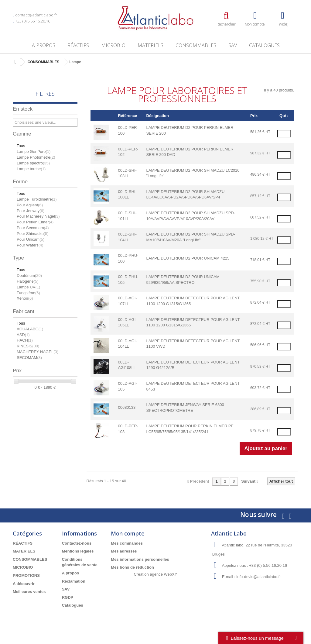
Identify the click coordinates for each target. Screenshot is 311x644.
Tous (21, 146)
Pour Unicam (31, 239)
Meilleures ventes (29, 592)
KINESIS (28, 346)
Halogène (28, 281)
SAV (233, 45)
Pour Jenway (31, 211)
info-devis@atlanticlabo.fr (258, 577)
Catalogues (264, 45)
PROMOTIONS (26, 575)
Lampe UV (28, 287)
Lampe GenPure (34, 152)
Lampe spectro (33, 163)
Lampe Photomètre (36, 157)
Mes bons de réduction (132, 567)
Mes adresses (124, 551)
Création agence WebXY (156, 627)
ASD (23, 335)
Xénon (25, 298)
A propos (44, 45)
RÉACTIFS (78, 45)
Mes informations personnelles (140, 559)
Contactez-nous (77, 543)
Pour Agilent (30, 205)
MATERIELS (150, 45)
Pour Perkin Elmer (35, 222)
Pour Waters (30, 245)
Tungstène (28, 293)
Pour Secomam (33, 228)
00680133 (127, 407)
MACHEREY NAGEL (38, 352)
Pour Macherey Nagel (38, 216)
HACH (25, 340)
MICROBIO (113, 45)
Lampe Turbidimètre (37, 199)
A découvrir (24, 584)
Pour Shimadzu (33, 234)
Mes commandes (127, 543)
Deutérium (29, 276)
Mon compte (128, 533)
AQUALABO (30, 329)
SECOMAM (29, 358)
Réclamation (74, 581)
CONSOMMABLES (196, 45)
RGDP (68, 597)
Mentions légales (78, 551)
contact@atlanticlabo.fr (36, 15)
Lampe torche (31, 169)
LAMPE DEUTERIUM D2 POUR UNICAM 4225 (188, 258)
